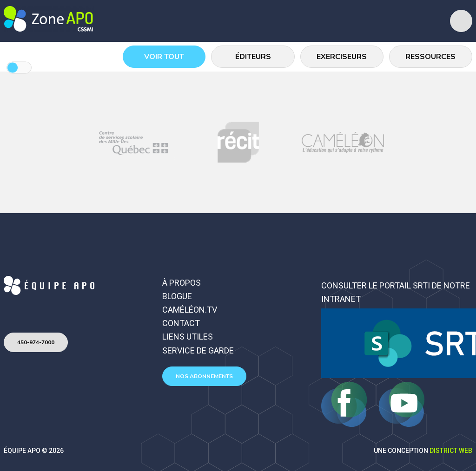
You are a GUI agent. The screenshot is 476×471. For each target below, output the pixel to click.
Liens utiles (188, 337)
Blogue (177, 296)
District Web (451, 451)
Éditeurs (253, 57)
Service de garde (198, 350)
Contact (181, 323)
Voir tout (165, 57)
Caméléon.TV (190, 310)
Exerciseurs (342, 57)
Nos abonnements (204, 376)
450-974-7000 (36, 342)
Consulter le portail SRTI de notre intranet (396, 292)
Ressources (431, 57)
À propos (182, 283)
